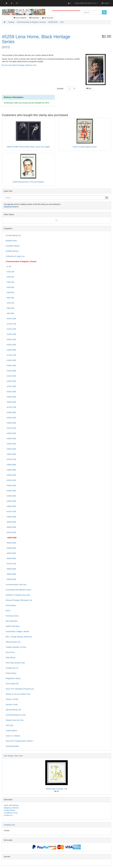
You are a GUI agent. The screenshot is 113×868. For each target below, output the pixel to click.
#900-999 (10, 313)
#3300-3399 (11, 439)
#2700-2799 (11, 407)
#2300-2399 (11, 386)
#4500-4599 (11, 501)
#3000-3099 (11, 423)
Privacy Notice (9, 810)
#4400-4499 (11, 496)
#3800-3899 (11, 465)
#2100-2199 (11, 376)
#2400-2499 (11, 392)
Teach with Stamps (11, 805)
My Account (48, 18)
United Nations (11, 731)
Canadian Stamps (13, 246)
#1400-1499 (11, 339)
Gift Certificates (12, 621)
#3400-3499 (11, 444)
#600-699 (10, 298)
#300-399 (10, 282)
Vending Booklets (12, 746)
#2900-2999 (11, 418)
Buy (89, 88)
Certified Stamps (12, 251)
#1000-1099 (11, 319)
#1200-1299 (11, 329)
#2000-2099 (11, 371)
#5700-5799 (11, 564)
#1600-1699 (11, 350)
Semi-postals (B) (12, 684)
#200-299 (10, 277)
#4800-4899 (11, 517)
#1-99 (8, 266)
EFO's (8, 611)
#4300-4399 (11, 491)
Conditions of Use (11, 813)
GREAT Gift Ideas (13, 626)
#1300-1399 (11, 334)
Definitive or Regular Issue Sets (18, 595)
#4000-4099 (11, 475)
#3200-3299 (11, 433)
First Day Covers (12, 616)
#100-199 (10, 272)
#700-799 (10, 303)
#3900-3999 (11, 470)
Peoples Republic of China (16, 647)
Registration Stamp (13, 678)
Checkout (34, 18)
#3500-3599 (11, 449)
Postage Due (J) (12, 668)
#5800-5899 (11, 569)
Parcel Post (10, 652)
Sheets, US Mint (12, 699)
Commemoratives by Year (16, 715)
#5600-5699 (11, 558)
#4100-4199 (11, 480)
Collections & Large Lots (15, 256)
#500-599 (10, 293)
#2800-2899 (11, 412)
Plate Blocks (10, 658)
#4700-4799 (11, 512)
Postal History (11, 673)
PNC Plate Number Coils (15, 663)
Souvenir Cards (12, 704)
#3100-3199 (11, 428)
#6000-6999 (11, 579)
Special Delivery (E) (13, 710)
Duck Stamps (11, 605)
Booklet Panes (11, 241)
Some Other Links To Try (86, 3)
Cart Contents (20, 18)
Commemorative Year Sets (16, 585)
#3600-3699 (11, 454)
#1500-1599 (11, 345)
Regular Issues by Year (15, 720)
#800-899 (10, 308)
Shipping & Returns (11, 808)
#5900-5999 (11, 574)
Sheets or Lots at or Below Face (18, 694)
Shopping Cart (9, 825)
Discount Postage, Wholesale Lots (19, 600)
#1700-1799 (11, 355)
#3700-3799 (11, 459)
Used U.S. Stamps (13, 736)
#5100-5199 (11, 532)
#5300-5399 (11, 543)
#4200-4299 (11, 485)
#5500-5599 (11, 553)
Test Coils (9, 725)
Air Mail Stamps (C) (13, 235)
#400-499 (10, 287)
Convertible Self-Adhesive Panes (18, 590)
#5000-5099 (11, 527)
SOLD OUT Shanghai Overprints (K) (20, 689)
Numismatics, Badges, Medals (17, 631)
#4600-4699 (11, 506)
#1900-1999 (11, 366)
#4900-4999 (11, 522)
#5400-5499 (11, 548)
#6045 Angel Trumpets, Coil (57, 789)
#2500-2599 (11, 397)
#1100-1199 (11, 324)
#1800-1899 (11, 360)
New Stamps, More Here (13, 756)
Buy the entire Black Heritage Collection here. (19, 65)
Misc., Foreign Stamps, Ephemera (19, 637)
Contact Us (8, 815)
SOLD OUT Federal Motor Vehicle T (20, 741)
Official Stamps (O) (13, 642)
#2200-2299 (11, 381)
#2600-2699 (11, 402)
